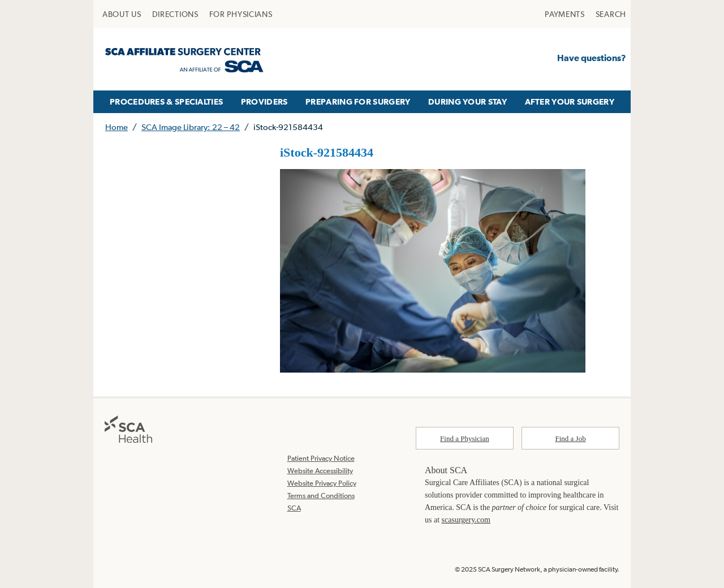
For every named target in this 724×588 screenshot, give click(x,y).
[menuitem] (122, 14)
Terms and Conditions (321, 496)
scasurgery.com (466, 520)
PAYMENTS (565, 14)
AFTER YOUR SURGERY (570, 101)
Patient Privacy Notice (321, 458)
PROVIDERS (264, 101)
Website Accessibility (320, 471)
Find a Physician (465, 438)
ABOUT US (122, 14)
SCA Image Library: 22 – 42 (191, 127)
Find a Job (571, 438)
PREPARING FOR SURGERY (358, 101)
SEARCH (611, 14)
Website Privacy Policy (322, 483)
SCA (294, 508)
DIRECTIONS (175, 14)
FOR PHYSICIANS (241, 14)
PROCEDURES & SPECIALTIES (166, 101)
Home (117, 127)
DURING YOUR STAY (467, 101)
